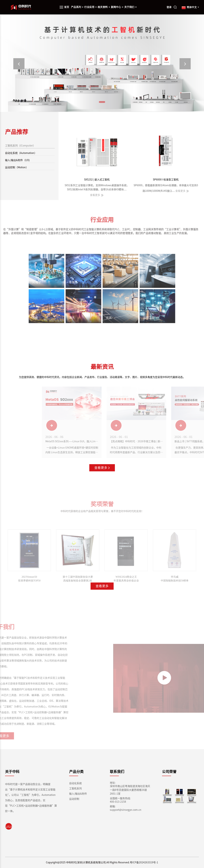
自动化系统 (75, 783)
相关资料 (104, 7)
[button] (19, 64)
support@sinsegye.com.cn (126, 810)
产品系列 (77, 7)
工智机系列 (75, 788)
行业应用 (90, 7)
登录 (169, 7)
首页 (67, 7)
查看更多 (102, 468)
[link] (9, 826)
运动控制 (74, 799)
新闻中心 (117, 7)
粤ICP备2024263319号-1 (144, 862)
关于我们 (130, 7)
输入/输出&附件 (78, 794)
